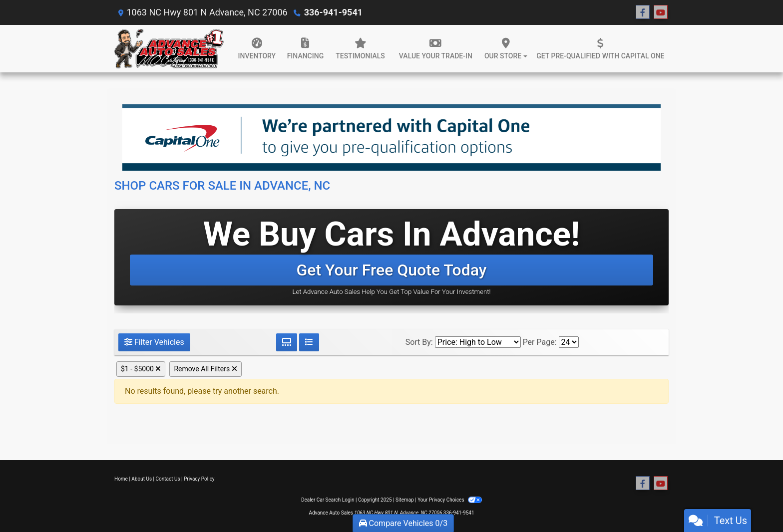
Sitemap (405, 500)
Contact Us (168, 479)
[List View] (309, 342)
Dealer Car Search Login (328, 500)
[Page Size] (569, 342)
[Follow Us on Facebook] (643, 12)
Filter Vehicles (154, 342)
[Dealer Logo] (169, 49)
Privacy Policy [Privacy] (199, 479)
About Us (142, 479)
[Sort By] (478, 342)
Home (121, 479)
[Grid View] (287, 342)
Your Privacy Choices (450, 500)
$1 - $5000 (141, 369)
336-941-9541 (333, 12)
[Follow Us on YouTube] (661, 12)
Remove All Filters (205, 369)
